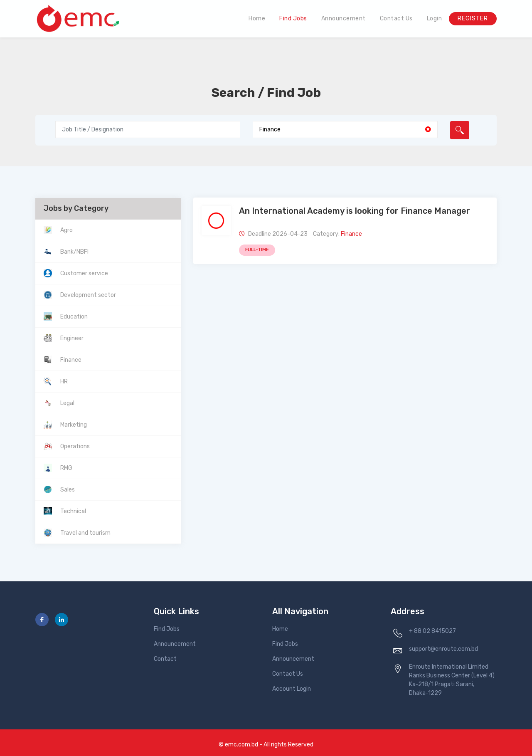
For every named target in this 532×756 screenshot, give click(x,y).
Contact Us (396, 19)
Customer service (84, 273)
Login (435, 19)
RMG (66, 468)
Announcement (344, 19)
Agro (66, 230)
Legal (67, 403)
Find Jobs (293, 19)
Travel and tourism (85, 533)
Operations (75, 446)
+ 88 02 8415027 (432, 631)
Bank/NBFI (74, 252)
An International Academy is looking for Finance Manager (355, 211)
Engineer (72, 338)
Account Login (292, 689)
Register (473, 19)
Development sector (88, 295)
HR (64, 382)
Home (257, 19)
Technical (73, 511)
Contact (165, 659)
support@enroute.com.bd (443, 649)
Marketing (74, 425)
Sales (68, 490)
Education (74, 317)
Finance (71, 360)
